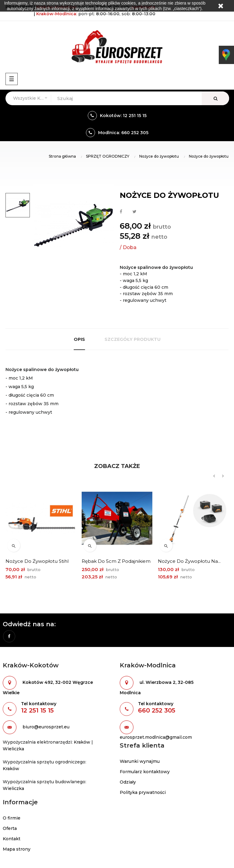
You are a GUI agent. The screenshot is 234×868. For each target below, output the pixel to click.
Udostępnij (121, 212)
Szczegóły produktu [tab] (133, 339)
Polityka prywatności (143, 792)
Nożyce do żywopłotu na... (189, 561)
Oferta (10, 828)
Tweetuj (135, 212)
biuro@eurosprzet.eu (46, 727)
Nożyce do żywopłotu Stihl (37, 561)
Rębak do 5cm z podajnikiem (116, 561)
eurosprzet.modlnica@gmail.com (156, 737)
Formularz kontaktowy (145, 772)
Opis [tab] (79, 339)
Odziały (128, 782)
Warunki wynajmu (140, 761)
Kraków (82, 742)
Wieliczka (13, 749)
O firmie (12, 818)
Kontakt (12, 839)
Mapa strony (17, 849)
